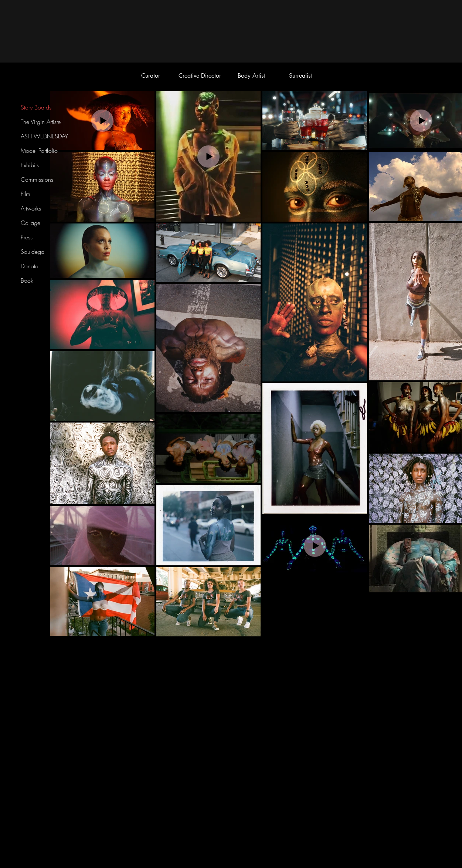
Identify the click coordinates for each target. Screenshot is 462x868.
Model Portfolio (39, 151)
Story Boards (36, 107)
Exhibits (30, 165)
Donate (29, 266)
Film (26, 194)
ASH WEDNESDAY (44, 136)
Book (27, 280)
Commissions (37, 179)
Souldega (33, 252)
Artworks (31, 208)
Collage (30, 223)
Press (27, 237)
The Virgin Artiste (41, 122)
